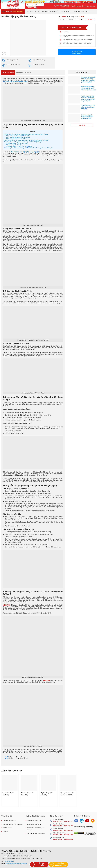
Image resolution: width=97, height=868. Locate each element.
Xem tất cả (82, 125)
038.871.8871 (58, 839)
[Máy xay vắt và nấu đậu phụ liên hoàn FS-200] (68, 783)
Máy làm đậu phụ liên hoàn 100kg (28, 794)
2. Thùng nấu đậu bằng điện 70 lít (18, 137)
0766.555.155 (69, 821)
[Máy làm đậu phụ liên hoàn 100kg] (29, 783)
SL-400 (90, 20)
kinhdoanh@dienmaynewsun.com (16, 864)
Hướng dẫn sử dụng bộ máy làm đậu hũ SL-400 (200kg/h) (23, 142)
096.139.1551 (58, 835)
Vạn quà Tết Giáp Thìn (80, 11)
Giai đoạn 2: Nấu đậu (14, 145)
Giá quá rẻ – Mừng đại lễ (50, 11)
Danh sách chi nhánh (62, 6)
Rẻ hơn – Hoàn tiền (33, 11)
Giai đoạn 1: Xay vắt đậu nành (17, 143)
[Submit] (43, 5)
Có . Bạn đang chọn (71, 17)
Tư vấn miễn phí (77, 52)
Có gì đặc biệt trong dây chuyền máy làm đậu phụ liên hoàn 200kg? (26, 134)
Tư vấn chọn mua (76, 6)
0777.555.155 (69, 830)
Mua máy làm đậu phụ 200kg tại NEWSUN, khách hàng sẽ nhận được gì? (28, 148)
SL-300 (81, 20)
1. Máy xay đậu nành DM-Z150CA (18, 136)
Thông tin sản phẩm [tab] (23, 73)
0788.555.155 (69, 826)
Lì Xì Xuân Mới (66, 11)
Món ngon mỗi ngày (89, 6)
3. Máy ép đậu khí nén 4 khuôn (17, 139)
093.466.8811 (69, 839)
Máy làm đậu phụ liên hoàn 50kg (47, 794)
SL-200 (71, 20)
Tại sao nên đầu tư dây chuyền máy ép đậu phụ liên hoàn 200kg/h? (26, 140)
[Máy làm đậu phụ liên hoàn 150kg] (10, 783)
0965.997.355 (58, 830)
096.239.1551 (69, 835)
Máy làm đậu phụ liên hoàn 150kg (8, 794)
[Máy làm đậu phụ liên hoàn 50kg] (48, 783)
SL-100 (62, 20)
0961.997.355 (58, 821)
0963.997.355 (58, 826)
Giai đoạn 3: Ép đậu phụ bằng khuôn (19, 146)
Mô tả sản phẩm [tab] (8, 73)
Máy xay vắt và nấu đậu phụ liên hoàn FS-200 (67, 794)
